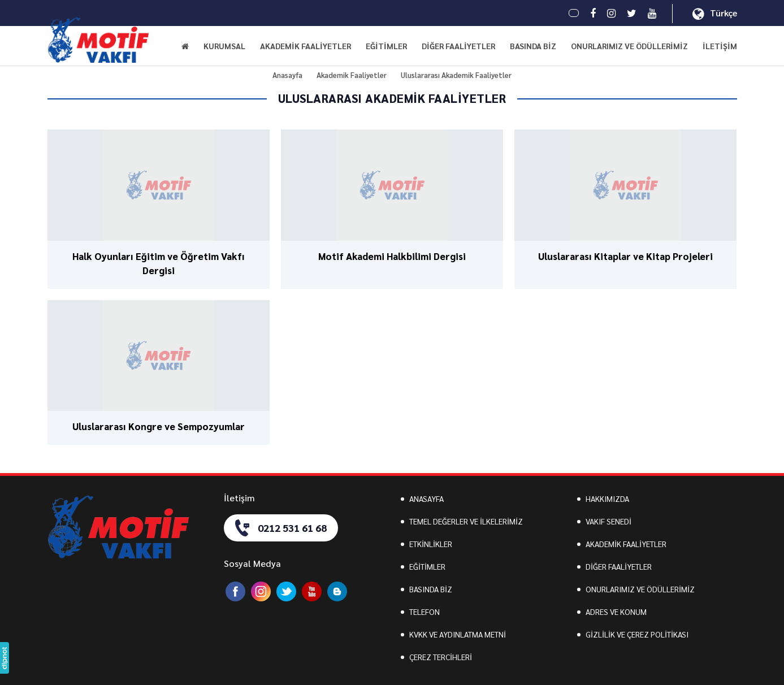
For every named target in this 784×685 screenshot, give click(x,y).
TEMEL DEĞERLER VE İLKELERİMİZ (466, 521)
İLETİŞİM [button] (720, 46)
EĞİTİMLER (427, 566)
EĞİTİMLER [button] (386, 46)
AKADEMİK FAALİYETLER (626, 544)
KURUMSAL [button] (224, 46)
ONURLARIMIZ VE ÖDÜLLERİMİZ (629, 46)
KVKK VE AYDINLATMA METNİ (458, 634)
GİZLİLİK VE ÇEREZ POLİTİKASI (637, 634)
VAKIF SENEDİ (608, 521)
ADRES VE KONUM (616, 612)
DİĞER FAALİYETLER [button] (458, 46)
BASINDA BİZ (533, 46)
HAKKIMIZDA (607, 498)
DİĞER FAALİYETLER (619, 566)
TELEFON (425, 612)
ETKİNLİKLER (431, 544)
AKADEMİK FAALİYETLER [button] (306, 46)
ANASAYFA (426, 498)
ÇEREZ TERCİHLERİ (441, 657)
